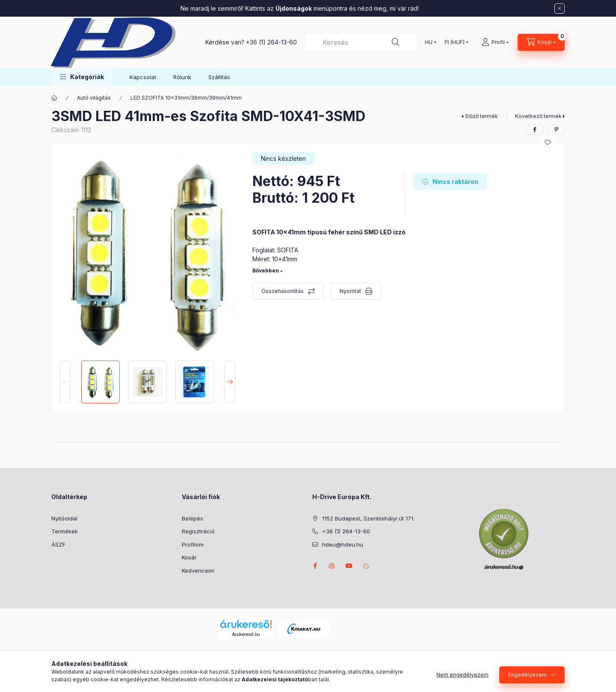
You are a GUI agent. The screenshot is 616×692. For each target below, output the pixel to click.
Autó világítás (94, 98)
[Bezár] (560, 9)
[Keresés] (396, 42)
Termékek (65, 531)
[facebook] (535, 130)
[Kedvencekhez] (548, 142)
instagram (332, 566)
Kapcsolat (143, 77)
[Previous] (65, 382)
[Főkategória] (54, 98)
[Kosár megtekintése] (541, 42)
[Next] (230, 382)
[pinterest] (556, 130)
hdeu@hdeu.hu (343, 544)
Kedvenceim (198, 571)
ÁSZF (58, 544)
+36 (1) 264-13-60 (271, 42)
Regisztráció (198, 531)
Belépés (192, 518)
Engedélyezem (527, 675)
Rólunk (182, 77)
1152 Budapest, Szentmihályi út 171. (368, 518)
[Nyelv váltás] (429, 42)
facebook (315, 566)
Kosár (189, 557)
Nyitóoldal (64, 518)
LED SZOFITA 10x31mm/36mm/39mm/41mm (186, 98)
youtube (349, 566)
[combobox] (361, 42)
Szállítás (219, 77)
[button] (82, 77)
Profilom (193, 544)
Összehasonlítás (283, 291)
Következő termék (538, 116)
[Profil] (495, 42)
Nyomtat (350, 291)
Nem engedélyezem (462, 675)
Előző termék (482, 116)
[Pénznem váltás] (455, 42)
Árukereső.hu (246, 634)
